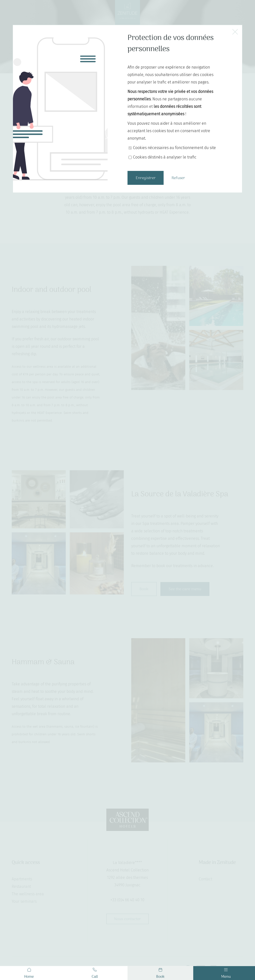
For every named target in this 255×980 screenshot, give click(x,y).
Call (95, 974)
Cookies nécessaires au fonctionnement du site (174, 148)
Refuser (178, 178)
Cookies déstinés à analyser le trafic (165, 157)
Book (160, 974)
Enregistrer (146, 178)
